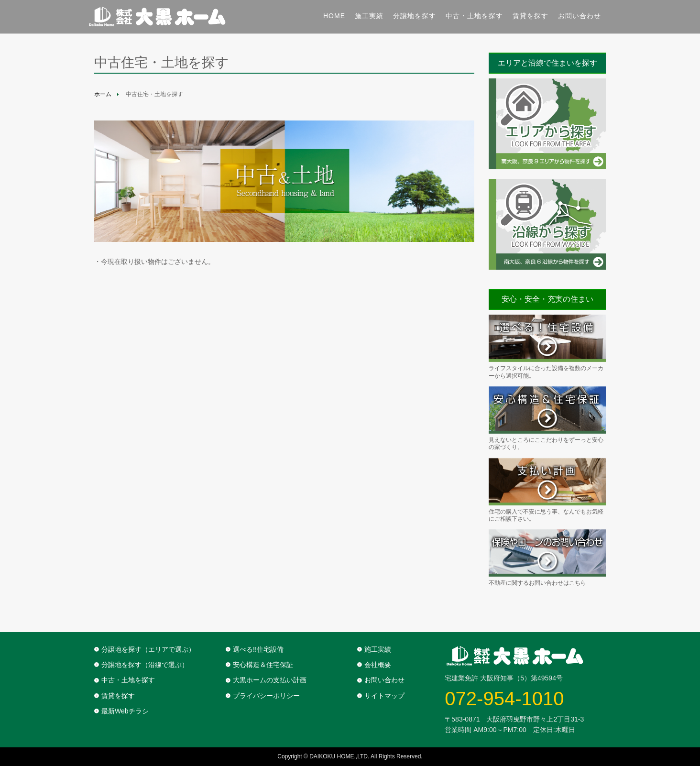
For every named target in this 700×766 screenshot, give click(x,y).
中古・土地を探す (474, 16)
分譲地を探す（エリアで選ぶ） (148, 649)
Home (334, 16)
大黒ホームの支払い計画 (270, 680)
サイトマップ (384, 696)
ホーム (103, 94)
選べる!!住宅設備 (258, 649)
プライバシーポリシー (266, 696)
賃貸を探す (530, 16)
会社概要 (378, 665)
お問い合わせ (580, 16)
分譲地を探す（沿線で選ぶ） (145, 665)
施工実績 (369, 16)
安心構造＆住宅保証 (263, 665)
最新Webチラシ (125, 711)
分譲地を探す (415, 16)
